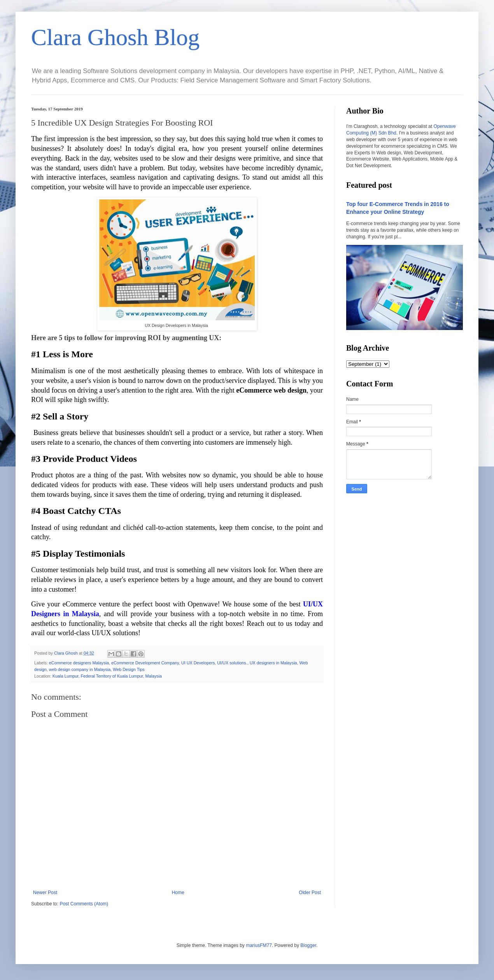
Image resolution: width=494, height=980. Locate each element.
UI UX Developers (198, 663)
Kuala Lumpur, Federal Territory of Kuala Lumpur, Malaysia (107, 676)
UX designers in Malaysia (273, 663)
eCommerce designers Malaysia (79, 663)
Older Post (310, 893)
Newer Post (45, 893)
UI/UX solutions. (232, 663)
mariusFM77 (259, 945)
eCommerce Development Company (145, 663)
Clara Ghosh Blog (115, 37)
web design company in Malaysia (80, 669)
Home (178, 893)
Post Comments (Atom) (84, 904)
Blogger (308, 945)
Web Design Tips (129, 669)
